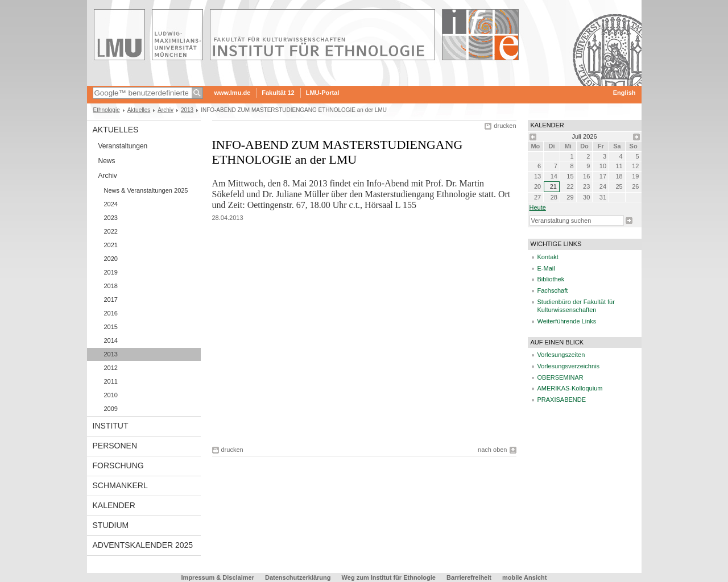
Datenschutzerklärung (298, 577)
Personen (115, 446)
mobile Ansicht (524, 577)
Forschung (118, 465)
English (624, 93)
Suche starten (629, 221)
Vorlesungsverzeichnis (568, 366)
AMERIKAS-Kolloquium (570, 388)
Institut (111, 426)
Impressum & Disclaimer (218, 577)
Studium (111, 525)
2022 (111, 231)
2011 (111, 381)
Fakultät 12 (278, 93)
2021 (111, 245)
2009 (111, 409)
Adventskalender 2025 (143, 545)
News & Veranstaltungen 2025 (146, 190)
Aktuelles (139, 110)
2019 (111, 272)
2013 (187, 110)
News (107, 161)
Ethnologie (107, 110)
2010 (111, 395)
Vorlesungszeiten (561, 355)
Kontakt (548, 257)
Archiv (166, 110)
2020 (111, 259)
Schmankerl (120, 485)
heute (538, 207)
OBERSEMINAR (561, 377)
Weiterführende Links (567, 321)
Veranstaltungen (123, 146)
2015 (111, 327)
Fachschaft (553, 290)
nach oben (492, 450)
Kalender (114, 505)
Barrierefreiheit (470, 577)
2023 (111, 218)
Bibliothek (551, 279)
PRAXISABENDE (562, 400)
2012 (111, 368)
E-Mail (546, 268)
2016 (111, 313)
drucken (505, 126)
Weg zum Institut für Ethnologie (389, 577)
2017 (111, 300)
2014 (111, 340)
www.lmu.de (233, 93)
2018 (111, 286)
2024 (111, 204)
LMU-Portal (323, 93)
